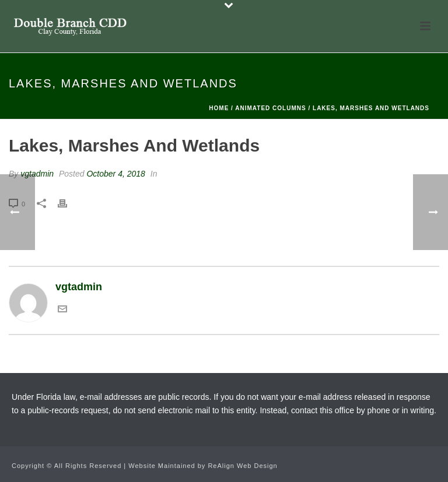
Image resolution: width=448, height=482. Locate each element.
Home (219, 108)
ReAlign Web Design (242, 466)
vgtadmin (37, 174)
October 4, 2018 (116, 174)
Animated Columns (270, 108)
